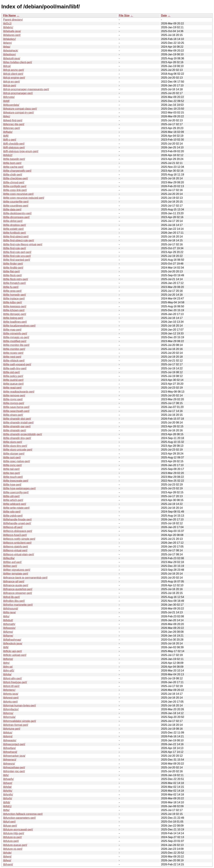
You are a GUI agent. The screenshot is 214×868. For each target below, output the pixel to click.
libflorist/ (8, 659)
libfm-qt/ (8, 667)
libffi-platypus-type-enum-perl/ (21, 151)
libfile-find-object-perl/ (16, 237)
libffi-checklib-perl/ (14, 144)
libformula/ (9, 717)
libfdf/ (6, 101)
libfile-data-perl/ (12, 209)
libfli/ (6, 647)
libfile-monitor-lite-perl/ (16, 345)
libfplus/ (8, 733)
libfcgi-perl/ (10, 85)
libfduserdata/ (11, 105)
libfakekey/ (10, 39)
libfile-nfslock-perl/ (14, 361)
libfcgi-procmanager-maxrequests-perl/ (26, 89)
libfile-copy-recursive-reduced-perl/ (24, 198)
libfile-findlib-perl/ (13, 268)
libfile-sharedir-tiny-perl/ (17, 438)
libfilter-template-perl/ (16, 574)
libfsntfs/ (8, 795)
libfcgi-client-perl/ (13, 74)
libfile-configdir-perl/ (15, 186)
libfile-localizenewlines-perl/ (19, 326)
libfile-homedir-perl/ (15, 295)
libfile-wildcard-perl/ (15, 504)
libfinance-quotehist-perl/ (18, 589)
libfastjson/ (10, 54)
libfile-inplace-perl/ (14, 299)
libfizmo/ (8, 632)
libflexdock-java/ (13, 643)
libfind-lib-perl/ (12, 597)
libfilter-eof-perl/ (12, 562)
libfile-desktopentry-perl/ (17, 213)
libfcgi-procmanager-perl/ (18, 93)
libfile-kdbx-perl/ (13, 302)
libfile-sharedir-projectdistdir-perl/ (23, 434)
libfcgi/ (7, 66)
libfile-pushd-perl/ (13, 380)
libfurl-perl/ (9, 822)
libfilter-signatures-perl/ (17, 570)
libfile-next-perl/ (12, 357)
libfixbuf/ (8, 620)
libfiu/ (6, 616)
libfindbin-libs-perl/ (14, 601)
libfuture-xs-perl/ (13, 849)
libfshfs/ (8, 791)
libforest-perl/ (11, 698)
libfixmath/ (9, 624)
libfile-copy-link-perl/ (15, 190)
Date (164, 15)
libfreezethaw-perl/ (14, 767)
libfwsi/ (7, 860)
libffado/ (8, 132)
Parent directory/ (13, 20)
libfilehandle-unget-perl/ (17, 523)
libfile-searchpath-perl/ (16, 411)
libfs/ (6, 775)
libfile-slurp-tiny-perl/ (15, 446)
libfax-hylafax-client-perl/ (18, 62)
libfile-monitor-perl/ (14, 349)
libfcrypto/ (9, 97)
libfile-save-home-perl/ (16, 407)
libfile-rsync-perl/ (13, 399)
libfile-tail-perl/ (11, 469)
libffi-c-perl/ (10, 140)
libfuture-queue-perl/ (15, 845)
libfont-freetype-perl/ (15, 682)
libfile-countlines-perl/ (16, 206)
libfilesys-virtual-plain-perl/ (19, 554)
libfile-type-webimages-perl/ (19, 488)
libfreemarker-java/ (14, 756)
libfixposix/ (9, 628)
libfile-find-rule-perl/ (15, 248)
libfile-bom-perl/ (12, 163)
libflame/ (8, 636)
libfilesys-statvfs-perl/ (16, 547)
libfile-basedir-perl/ (14, 159)
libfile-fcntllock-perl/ (15, 233)
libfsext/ (8, 783)
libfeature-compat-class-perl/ (20, 109)
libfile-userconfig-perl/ (16, 492)
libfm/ (6, 663)
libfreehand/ (10, 752)
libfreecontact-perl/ (14, 744)
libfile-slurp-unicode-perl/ (18, 450)
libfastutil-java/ (12, 58)
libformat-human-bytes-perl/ (20, 705)
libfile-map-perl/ (12, 330)
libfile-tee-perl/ (12, 473)
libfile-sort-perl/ (12, 457)
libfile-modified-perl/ (15, 341)
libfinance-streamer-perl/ (18, 593)
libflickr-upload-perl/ (15, 655)
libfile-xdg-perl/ (12, 512)
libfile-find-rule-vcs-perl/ (17, 256)
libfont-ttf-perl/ (11, 686)
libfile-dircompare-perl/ (16, 217)
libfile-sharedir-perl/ (15, 430)
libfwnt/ (7, 857)
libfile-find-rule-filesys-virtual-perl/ (23, 244)
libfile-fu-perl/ (11, 287)
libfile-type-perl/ (12, 485)
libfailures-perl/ (12, 35)
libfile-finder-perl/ (13, 264)
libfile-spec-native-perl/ (17, 461)
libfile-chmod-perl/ (14, 182)
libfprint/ (8, 736)
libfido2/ (8, 155)
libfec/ (7, 116)
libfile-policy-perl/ (13, 376)
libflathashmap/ (12, 640)
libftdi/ (7, 802)
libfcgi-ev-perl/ (12, 82)
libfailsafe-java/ (12, 31)
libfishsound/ (11, 609)
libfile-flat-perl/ (12, 271)
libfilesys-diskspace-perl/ (18, 531)
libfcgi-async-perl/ (14, 70)
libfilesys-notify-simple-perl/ (19, 539)
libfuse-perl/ (10, 826)
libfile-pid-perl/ (12, 372)
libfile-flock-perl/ (12, 275)
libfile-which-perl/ (13, 500)
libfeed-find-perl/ (13, 120)
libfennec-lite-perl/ (14, 124)
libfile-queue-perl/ (13, 384)
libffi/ (6, 136)
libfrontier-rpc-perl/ (14, 771)
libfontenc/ (9, 690)
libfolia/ (7, 674)
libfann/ (8, 43)
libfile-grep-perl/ (12, 291)
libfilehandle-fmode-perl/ (17, 519)
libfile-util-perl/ (11, 496)
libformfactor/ (11, 709)
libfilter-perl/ (10, 566)
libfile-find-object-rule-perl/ (19, 240)
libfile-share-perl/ (13, 415)
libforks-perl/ (10, 702)
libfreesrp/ (9, 764)
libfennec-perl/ (12, 128)
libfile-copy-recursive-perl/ (18, 194)
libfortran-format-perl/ (16, 725)
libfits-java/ (10, 612)
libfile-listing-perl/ (13, 318)
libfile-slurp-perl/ (13, 442)
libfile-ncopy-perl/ (13, 353)
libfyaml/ (8, 864)
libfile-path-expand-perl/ (17, 364)
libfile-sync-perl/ (12, 465)
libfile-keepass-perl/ (15, 306)
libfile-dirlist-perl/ (13, 221)
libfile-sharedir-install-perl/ (18, 423)
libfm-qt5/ (9, 671)
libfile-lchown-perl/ (14, 310)
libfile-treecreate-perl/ (16, 481)
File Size (124, 15)
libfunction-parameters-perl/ (19, 818)
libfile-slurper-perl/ (14, 454)
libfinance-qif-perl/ (14, 581)
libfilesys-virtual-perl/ (15, 550)
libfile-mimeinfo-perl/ (15, 333)
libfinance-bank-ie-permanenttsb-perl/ (25, 578)
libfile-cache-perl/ (13, 167)
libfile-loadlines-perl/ (15, 322)
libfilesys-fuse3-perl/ (15, 535)
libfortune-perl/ (12, 729)
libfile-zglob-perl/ (13, 516)
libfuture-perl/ (11, 841)
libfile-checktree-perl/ (16, 178)
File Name (10, 15)
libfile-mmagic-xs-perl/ (16, 337)
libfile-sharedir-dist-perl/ (17, 419)
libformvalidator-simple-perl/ (20, 721)
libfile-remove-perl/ (14, 395)
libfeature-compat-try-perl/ (18, 113)
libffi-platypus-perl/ (14, 147)
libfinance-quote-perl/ (16, 585)
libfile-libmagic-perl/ (15, 314)
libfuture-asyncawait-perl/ (18, 829)
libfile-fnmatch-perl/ (14, 283)
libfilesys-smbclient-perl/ (17, 543)
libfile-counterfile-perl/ (16, 202)
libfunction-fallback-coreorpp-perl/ (23, 814)
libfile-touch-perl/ (13, 477)
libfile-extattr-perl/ (13, 229)
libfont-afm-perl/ (12, 678)
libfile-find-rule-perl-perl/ (17, 252)
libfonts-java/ (11, 694)
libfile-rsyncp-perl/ (14, 403)
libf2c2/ (7, 23)
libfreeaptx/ (10, 740)
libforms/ (8, 713)
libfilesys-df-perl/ (13, 527)
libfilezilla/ (9, 558)
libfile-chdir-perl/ (13, 175)
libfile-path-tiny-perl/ (15, 368)
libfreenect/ (10, 760)
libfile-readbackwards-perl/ (19, 392)
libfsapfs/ (8, 779)
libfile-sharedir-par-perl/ (17, 426)
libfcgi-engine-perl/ (14, 78)
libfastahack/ (11, 51)
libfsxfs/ (8, 798)
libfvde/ (7, 853)
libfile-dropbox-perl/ (15, 225)
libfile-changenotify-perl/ (17, 171)
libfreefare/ (10, 748)
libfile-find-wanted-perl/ (17, 260)
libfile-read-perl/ (12, 388)
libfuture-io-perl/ (12, 837)
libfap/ (7, 47)
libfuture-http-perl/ (14, 833)
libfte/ (6, 810)
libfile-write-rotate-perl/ (16, 508)
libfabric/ (8, 27)
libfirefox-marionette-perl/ (18, 605)
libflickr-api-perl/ (13, 651)
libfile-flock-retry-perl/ (16, 279)
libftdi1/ (7, 806)
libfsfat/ (7, 787)
